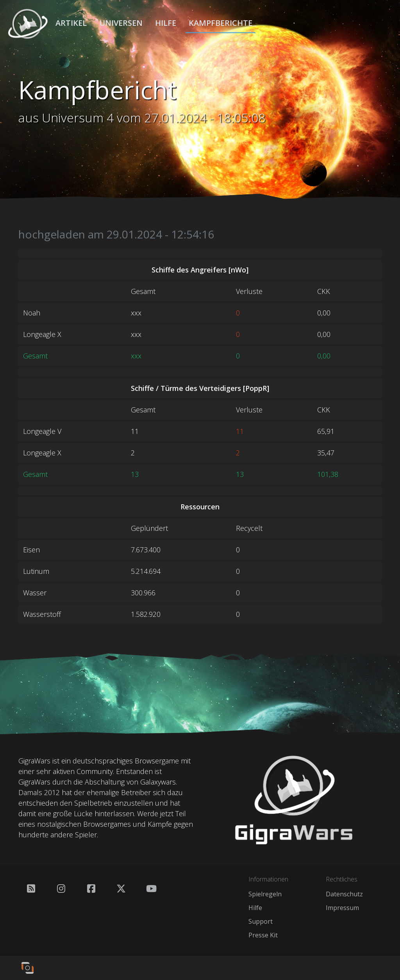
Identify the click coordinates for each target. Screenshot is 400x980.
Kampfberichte (221, 23)
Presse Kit (263, 935)
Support (261, 921)
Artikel (71, 23)
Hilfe (166, 23)
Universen (121, 23)
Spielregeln (265, 894)
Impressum (342, 908)
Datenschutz (344, 894)
